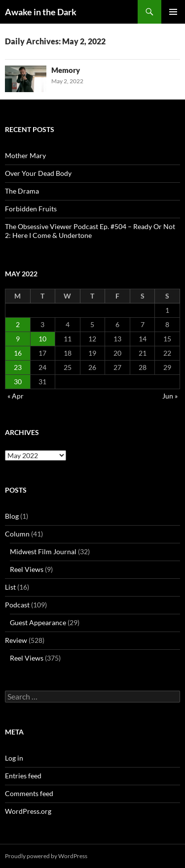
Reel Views (27, 569)
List (10, 587)
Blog (12, 516)
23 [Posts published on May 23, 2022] (18, 367)
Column (17, 534)
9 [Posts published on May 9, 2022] (18, 339)
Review (16, 640)
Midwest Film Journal (43, 551)
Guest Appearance (38, 622)
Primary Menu (173, 12)
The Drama (22, 191)
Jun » (170, 396)
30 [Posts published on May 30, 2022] (18, 382)
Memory (66, 70)
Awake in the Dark (41, 12)
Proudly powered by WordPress (46, 856)
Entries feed (23, 776)
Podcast (17, 605)
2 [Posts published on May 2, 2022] (18, 324)
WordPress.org (28, 811)
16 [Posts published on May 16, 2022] (18, 353)
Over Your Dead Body (38, 173)
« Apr (16, 396)
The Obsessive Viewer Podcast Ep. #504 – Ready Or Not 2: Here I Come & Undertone (90, 231)
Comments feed (29, 793)
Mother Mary (25, 155)
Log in (14, 758)
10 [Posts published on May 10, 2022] (42, 339)
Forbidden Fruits (31, 209)
